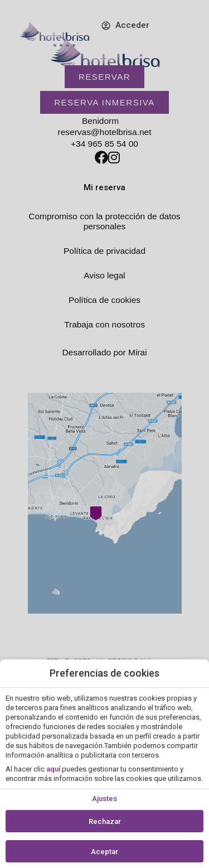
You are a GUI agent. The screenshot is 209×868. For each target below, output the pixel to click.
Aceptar (104, 852)
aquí (53, 769)
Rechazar (105, 821)
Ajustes (104, 799)
